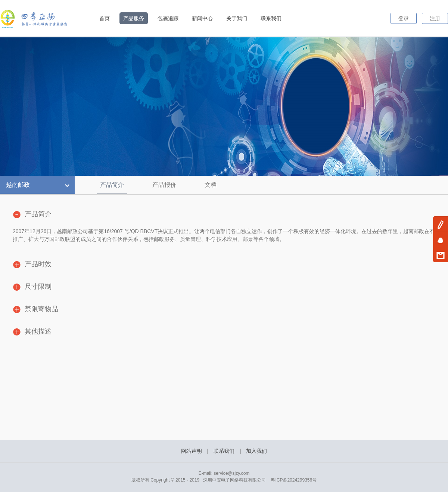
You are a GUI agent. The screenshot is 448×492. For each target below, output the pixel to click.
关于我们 (237, 18)
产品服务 (134, 18)
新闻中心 (202, 18)
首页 (105, 18)
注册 (435, 18)
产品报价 (164, 185)
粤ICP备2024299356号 (294, 480)
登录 (404, 18)
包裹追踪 (168, 18)
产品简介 (112, 185)
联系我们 (271, 18)
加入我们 (256, 451)
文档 (211, 185)
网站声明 (192, 451)
